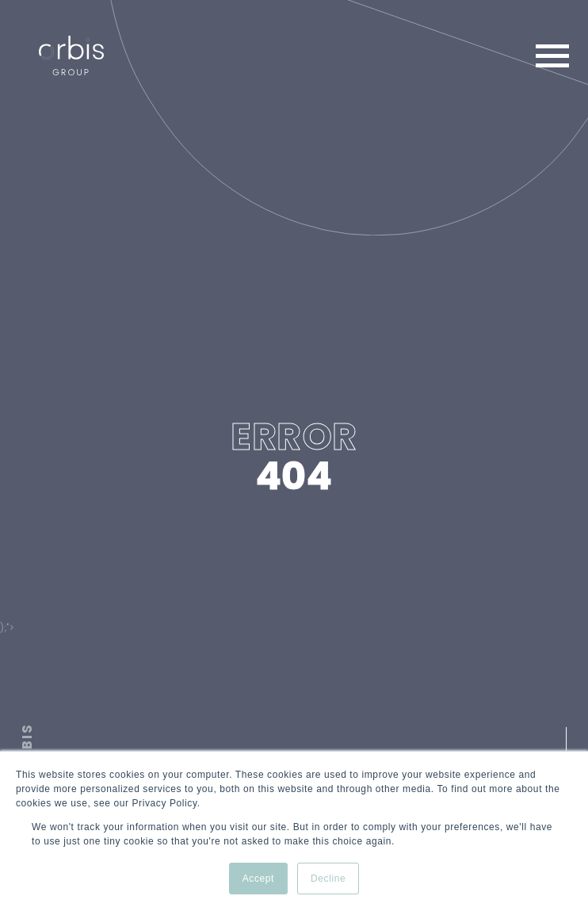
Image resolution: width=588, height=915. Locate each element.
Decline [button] (328, 879)
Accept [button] (258, 879)
